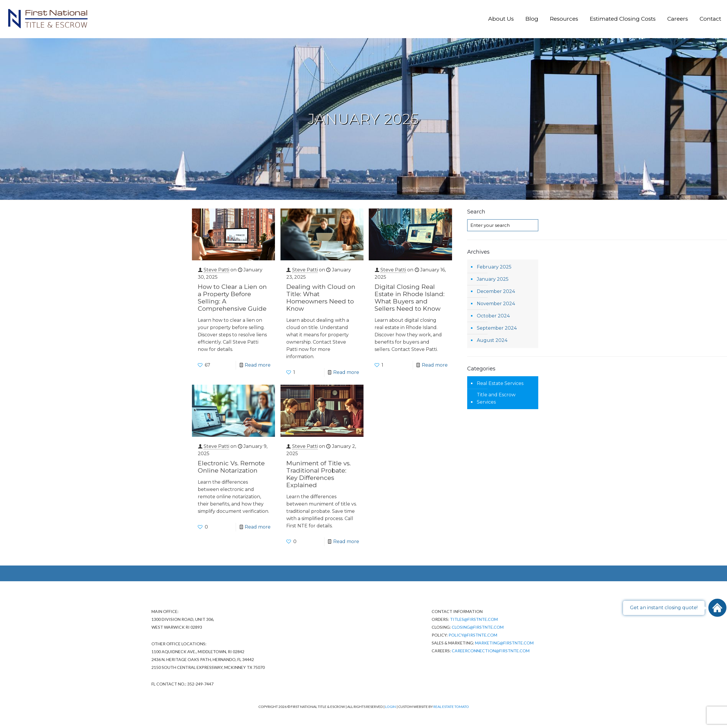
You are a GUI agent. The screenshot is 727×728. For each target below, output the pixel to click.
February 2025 (494, 267)
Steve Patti (216, 270)
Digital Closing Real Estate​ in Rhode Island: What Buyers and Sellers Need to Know (410, 298)
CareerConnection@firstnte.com (491, 651)
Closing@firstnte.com (478, 627)
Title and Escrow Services (496, 398)
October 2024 (493, 316)
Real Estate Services (500, 383)
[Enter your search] (503, 225)
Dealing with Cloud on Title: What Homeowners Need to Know (321, 298)
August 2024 (492, 340)
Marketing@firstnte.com (504, 643)
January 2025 (493, 279)
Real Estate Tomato (451, 707)
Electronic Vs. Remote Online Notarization (231, 467)
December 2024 (496, 291)
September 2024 (497, 328)
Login (391, 707)
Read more (258, 365)
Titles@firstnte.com (474, 619)
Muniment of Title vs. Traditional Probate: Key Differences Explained (318, 474)
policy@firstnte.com (473, 635)
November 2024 (496, 304)
